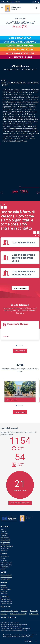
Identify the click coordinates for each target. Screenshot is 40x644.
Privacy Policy (34, 611)
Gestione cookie (34, 614)
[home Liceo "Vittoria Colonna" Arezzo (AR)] (13, 8)
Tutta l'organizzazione (20, 288)
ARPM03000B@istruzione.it (20, 625)
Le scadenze (4, 591)
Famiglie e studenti (6, 575)
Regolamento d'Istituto (18, 324)
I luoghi (3, 558)
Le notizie (3, 585)
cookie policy (30, 637)
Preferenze (28, 641)
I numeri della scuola (6, 562)
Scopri (5, 336)
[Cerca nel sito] (36, 8)
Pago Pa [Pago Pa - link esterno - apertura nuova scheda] (3, 529)
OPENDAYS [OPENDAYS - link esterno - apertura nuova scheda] (4, 531)
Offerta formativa (6, 599)
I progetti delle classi (6, 603)
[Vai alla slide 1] (16, 345)
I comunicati (4, 587)
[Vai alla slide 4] (22, 345)
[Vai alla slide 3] (20, 345)
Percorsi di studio (5, 579)
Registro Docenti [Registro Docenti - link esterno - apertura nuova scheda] (5, 540)
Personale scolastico (6, 577)
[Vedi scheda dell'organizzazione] (20, 242)
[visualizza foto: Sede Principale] (20, 390)
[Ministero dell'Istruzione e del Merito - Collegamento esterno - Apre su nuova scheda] (10, 2)
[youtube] (11, 617)
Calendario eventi (6, 589)
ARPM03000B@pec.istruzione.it (12, 626)
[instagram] (13, 617)
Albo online (4, 593)
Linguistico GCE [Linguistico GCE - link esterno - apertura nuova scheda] (5, 536)
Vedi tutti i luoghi (20, 412)
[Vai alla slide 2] (18, 345)
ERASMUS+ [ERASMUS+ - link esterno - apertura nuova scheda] (4, 550)
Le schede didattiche (6, 601)
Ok (36, 641)
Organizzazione (5, 567)
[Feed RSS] (15, 617)
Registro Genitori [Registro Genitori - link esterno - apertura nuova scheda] (5, 542)
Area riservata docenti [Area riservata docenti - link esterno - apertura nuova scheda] (7, 546)
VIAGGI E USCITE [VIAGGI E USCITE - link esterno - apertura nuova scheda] (5, 548)
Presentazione (5, 556)
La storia (3, 569)
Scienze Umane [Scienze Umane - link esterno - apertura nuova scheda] (5, 538)
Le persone (4, 560)
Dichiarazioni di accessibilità (18, 614)
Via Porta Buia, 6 (5, 623)
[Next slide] (38, 192)
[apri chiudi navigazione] (2, 8)
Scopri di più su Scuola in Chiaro (20, 503)
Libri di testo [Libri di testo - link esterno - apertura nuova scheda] (4, 534)
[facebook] (8, 617)
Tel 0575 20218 (5, 625)
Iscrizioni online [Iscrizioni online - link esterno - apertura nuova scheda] (5, 544)
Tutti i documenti (20, 351)
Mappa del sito (6, 607)
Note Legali (4, 614)
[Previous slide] (2, 192)
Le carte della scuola (6, 565)
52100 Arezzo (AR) (15, 623)
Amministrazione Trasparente (9, 611)
